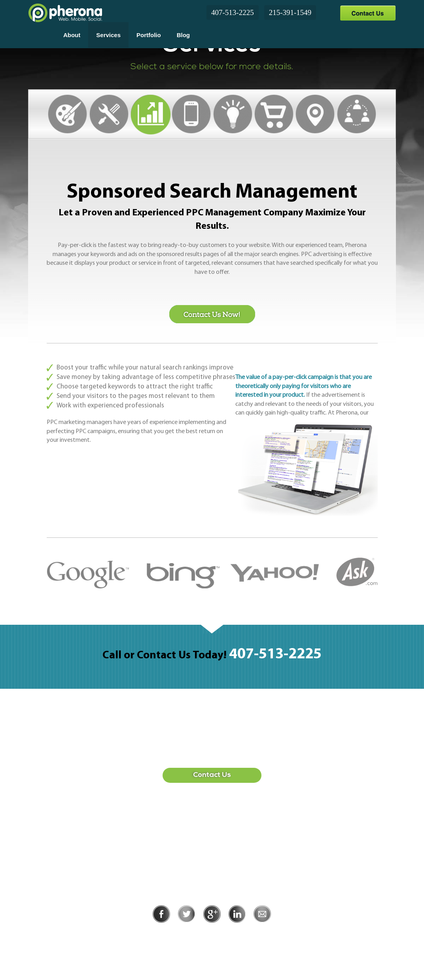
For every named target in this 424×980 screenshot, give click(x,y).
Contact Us (368, 13)
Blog (183, 35)
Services (108, 35)
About (72, 35)
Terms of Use (239, 934)
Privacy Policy (186, 934)
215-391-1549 (290, 12)
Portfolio (149, 35)
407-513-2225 (233, 12)
